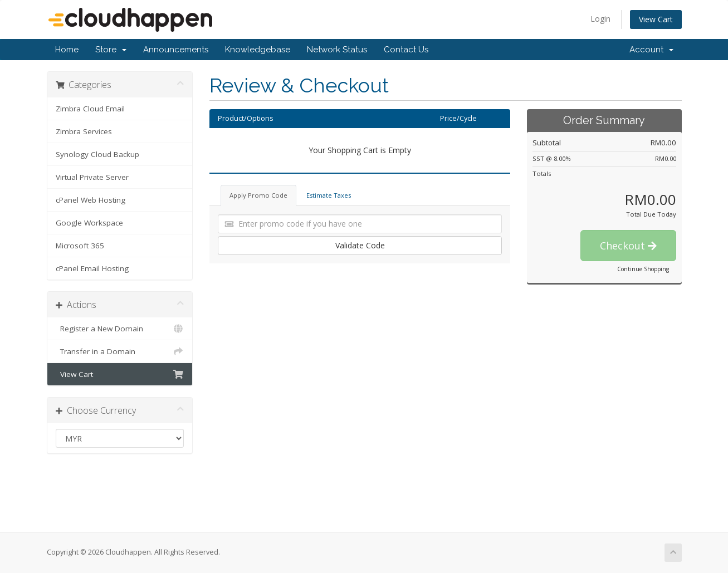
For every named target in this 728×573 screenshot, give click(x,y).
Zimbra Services (84, 131)
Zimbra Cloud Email (90, 109)
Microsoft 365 (80, 246)
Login (600, 19)
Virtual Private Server (92, 177)
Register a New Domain (120, 329)
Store (111, 50)
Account (651, 50)
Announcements (176, 50)
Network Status (337, 50)
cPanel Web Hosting (91, 200)
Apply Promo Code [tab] (258, 195)
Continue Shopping (643, 269)
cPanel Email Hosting (92, 268)
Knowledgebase (258, 50)
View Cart (656, 19)
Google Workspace (89, 223)
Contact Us (406, 50)
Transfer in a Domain (120, 351)
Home (67, 50)
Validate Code (360, 245)
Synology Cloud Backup (97, 154)
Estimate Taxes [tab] (329, 195)
